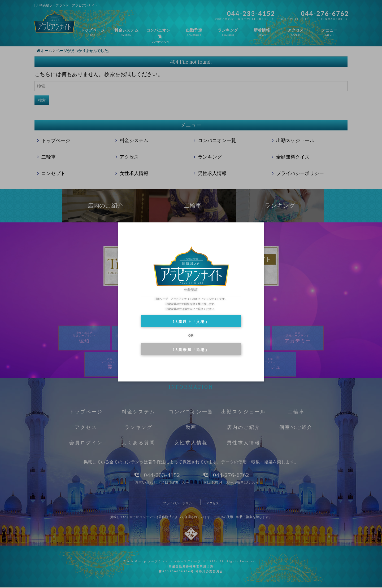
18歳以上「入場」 (191, 321)
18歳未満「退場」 (191, 350)
